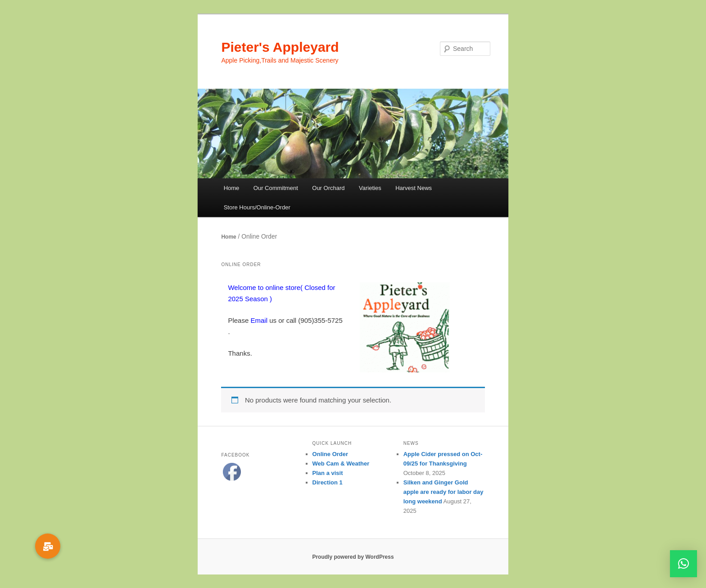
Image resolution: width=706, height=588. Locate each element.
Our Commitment (276, 188)
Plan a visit (328, 473)
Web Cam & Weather (341, 464)
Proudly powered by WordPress (353, 557)
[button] (683, 564)
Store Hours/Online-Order (257, 207)
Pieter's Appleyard (280, 47)
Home (232, 188)
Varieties (370, 188)
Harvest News (414, 188)
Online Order (330, 454)
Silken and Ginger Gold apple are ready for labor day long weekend (444, 492)
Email (259, 320)
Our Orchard (328, 188)
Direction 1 (328, 482)
